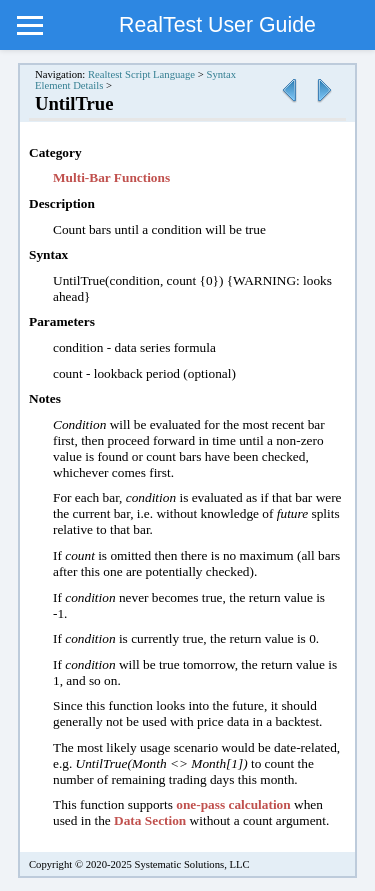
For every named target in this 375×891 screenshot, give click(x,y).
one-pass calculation (233, 804)
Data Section (150, 820)
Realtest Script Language (141, 74)
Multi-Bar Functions (111, 177)
